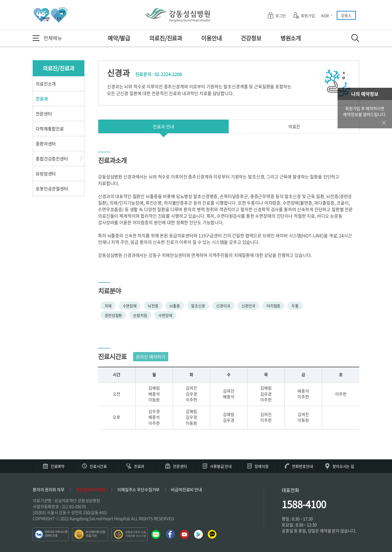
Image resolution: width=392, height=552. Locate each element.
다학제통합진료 (50, 129)
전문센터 (44, 114)
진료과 (42, 99)
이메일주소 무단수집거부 (138, 490)
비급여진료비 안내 (186, 490)
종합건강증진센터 (52, 159)
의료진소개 (46, 84)
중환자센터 (46, 144)
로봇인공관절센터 (52, 189)
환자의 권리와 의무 (49, 490)
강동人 (346, 15)
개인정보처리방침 (91, 490)
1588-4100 (304, 504)
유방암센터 (46, 174)
